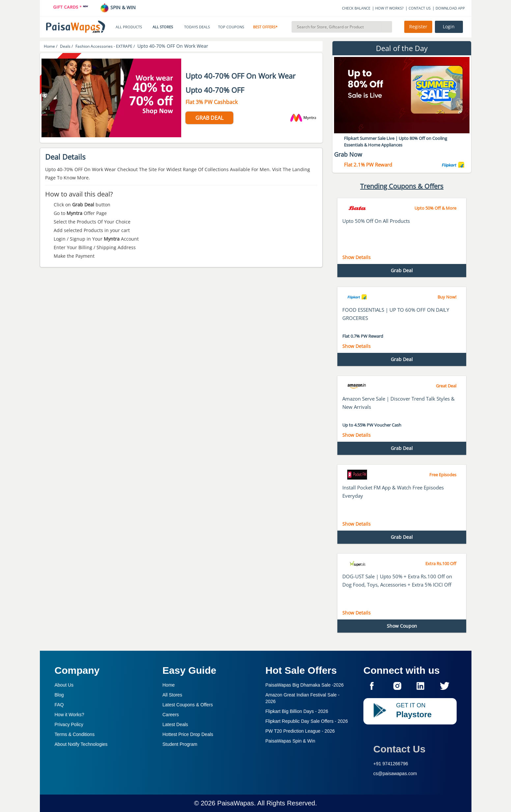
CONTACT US (420, 8)
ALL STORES (163, 27)
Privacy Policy (69, 724)
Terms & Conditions (75, 734)
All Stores (172, 695)
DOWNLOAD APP (450, 8)
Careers (171, 715)
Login (449, 27)
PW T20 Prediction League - (300, 731)
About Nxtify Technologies (81, 744)
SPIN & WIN (118, 7)
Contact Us (399, 749)
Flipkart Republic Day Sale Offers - (307, 721)
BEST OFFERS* (265, 27)
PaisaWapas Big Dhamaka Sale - (305, 685)
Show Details (356, 257)
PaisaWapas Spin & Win (290, 741)
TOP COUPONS (231, 27)
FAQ (59, 705)
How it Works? (70, 715)
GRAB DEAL (209, 118)
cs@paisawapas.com (395, 773)
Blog (59, 695)
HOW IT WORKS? (389, 8)
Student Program (180, 744)
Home (169, 685)
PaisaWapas (236, 803)
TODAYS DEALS (197, 27)
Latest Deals (175, 724)
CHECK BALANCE (356, 8)
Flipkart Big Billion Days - (297, 711)
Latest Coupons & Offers (188, 705)
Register (418, 27)
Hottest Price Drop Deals (188, 734)
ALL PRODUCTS (129, 27)
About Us (64, 685)
